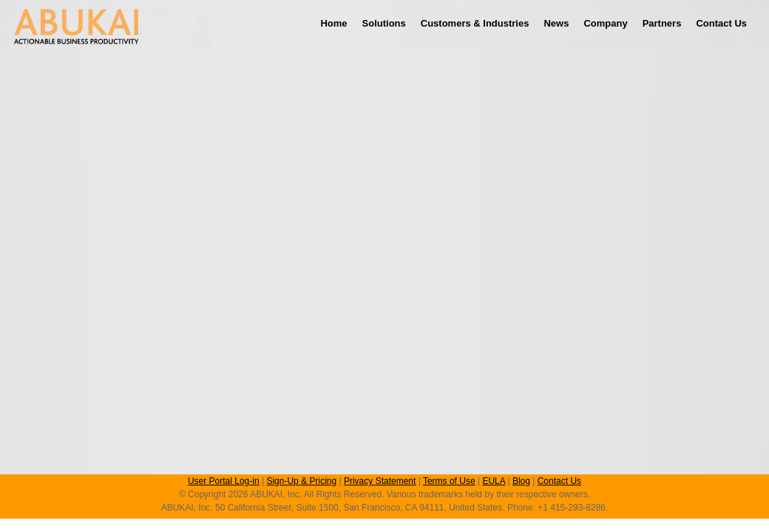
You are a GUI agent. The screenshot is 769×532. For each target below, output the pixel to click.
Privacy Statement (380, 481)
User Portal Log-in (224, 481)
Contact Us (721, 23)
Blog (521, 481)
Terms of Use (449, 481)
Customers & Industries (475, 23)
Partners (662, 23)
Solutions (384, 23)
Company (605, 23)
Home (333, 23)
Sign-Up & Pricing (301, 481)
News (556, 23)
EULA (494, 481)
